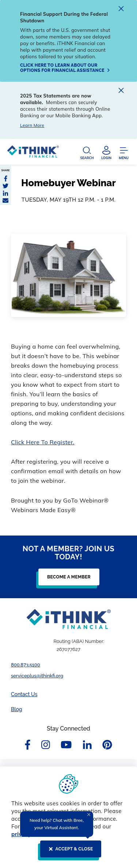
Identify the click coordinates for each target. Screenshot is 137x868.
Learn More (32, 125)
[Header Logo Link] (33, 153)
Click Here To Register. (43, 442)
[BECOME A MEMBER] (67, 580)
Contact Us (24, 694)
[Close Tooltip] (89, 814)
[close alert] (121, 10)
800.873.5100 (26, 665)
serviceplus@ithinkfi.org (37, 676)
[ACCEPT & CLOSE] (68, 852)
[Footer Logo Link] (69, 619)
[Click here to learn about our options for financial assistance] (66, 68)
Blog (17, 709)
